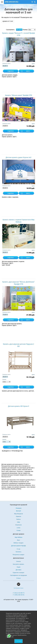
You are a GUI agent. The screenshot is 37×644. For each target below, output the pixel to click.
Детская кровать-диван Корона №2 (18, 157)
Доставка (19, 570)
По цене (19, 30)
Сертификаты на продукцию (18, 575)
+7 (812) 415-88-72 (18, 593)
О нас (18, 549)
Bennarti (18, 511)
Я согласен (19, 641)
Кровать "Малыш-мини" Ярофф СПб (18, 95)
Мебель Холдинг (19, 543)
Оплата (18, 561)
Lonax (18, 528)
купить (28, 71)
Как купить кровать (19, 564)
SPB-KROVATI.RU (12, 2)
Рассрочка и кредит (19, 555)
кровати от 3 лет (8, 21)
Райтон (18, 519)
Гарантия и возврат (18, 573)
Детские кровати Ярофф (19, 546)
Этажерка (18, 508)
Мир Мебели (19, 537)
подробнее (11, 71)
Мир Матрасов (18, 514)
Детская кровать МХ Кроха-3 (19, 406)
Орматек (19, 516)
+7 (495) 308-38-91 (18, 595)
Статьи (18, 578)
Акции (18, 567)
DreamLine (19, 525)
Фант (18, 540)
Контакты (18, 552)
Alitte (18, 522)
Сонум (18, 530)
